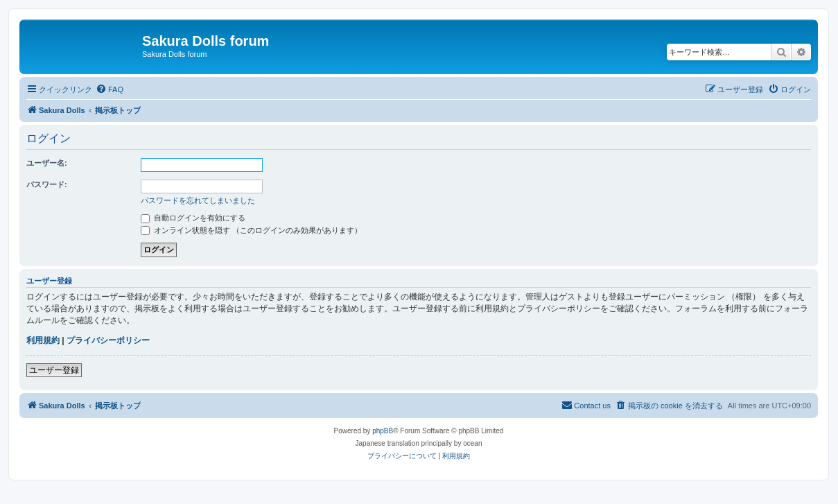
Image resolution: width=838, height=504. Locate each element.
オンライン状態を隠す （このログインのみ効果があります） (251, 230)
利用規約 (43, 340)
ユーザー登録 (54, 370)
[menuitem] (110, 89)
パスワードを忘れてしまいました (198, 200)
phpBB (383, 431)
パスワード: (47, 184)
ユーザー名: (47, 163)
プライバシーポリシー (108, 340)
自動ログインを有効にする (193, 218)
